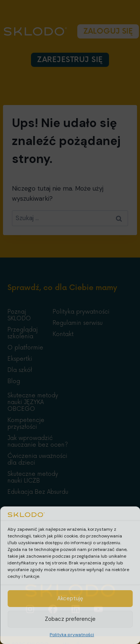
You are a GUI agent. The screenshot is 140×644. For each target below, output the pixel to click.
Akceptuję (70, 598)
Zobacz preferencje (70, 619)
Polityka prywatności (72, 635)
